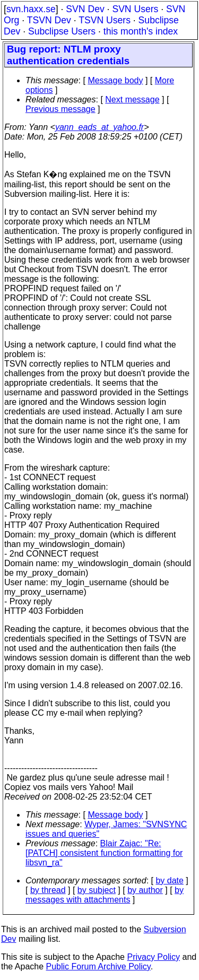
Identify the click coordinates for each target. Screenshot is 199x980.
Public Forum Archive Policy (98, 966)
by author (145, 890)
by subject (97, 890)
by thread (48, 890)
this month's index (141, 31)
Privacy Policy (153, 957)
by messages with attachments (105, 895)
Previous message (60, 109)
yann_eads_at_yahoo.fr (99, 127)
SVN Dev (85, 9)
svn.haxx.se (31, 9)
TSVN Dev (49, 20)
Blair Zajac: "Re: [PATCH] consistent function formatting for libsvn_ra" (104, 853)
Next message (132, 99)
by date (169, 881)
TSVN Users (105, 20)
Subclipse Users (62, 31)
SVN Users (135, 9)
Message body (115, 80)
